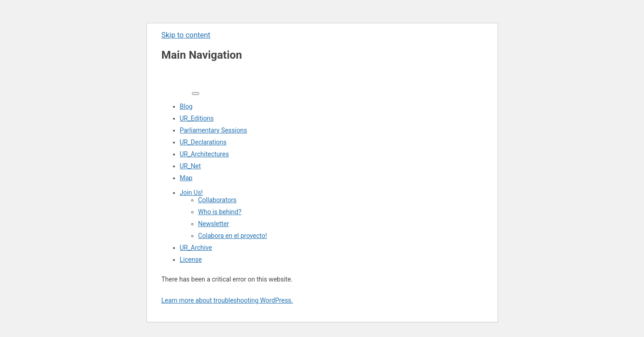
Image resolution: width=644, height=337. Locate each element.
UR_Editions (197, 118)
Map (186, 178)
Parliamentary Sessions (214, 130)
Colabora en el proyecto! (233, 236)
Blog (186, 106)
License (191, 260)
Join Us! (191, 193)
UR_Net (190, 166)
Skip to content (186, 35)
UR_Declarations (203, 142)
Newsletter (214, 224)
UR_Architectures (204, 154)
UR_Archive (196, 248)
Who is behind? (220, 212)
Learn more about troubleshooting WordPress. (227, 300)
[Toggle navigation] (196, 94)
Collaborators (218, 200)
